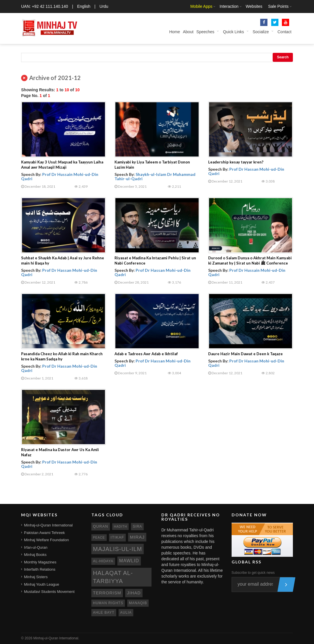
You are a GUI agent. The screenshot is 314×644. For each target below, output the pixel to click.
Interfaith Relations (40, 569)
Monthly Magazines (40, 562)
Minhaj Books (35, 555)
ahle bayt (104, 613)
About (188, 32)
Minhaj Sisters (36, 577)
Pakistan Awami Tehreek (44, 533)
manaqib (138, 603)
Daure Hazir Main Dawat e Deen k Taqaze (245, 354)
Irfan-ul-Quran (36, 547)
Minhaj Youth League (41, 584)
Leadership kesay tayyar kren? (236, 162)
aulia (126, 613)
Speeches (205, 32)
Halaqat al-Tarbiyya (113, 577)
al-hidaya (103, 561)
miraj (137, 537)
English (84, 6)
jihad (134, 593)
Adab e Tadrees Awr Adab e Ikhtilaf (146, 354)
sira (137, 526)
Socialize (261, 32)
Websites (254, 6)
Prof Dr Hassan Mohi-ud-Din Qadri (246, 171)
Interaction (229, 6)
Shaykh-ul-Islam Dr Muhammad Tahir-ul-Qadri (155, 176)
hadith (121, 526)
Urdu (104, 6)
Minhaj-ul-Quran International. (56, 638)
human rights (108, 603)
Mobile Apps (201, 6)
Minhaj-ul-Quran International (48, 525)
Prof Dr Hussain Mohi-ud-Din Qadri (60, 176)
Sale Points (278, 6)
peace (99, 537)
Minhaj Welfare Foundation (46, 540)
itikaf (118, 537)
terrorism (107, 593)
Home (174, 32)
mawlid (129, 561)
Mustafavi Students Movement (49, 592)
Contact (285, 32)
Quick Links (233, 32)
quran (101, 526)
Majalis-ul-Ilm (118, 549)
